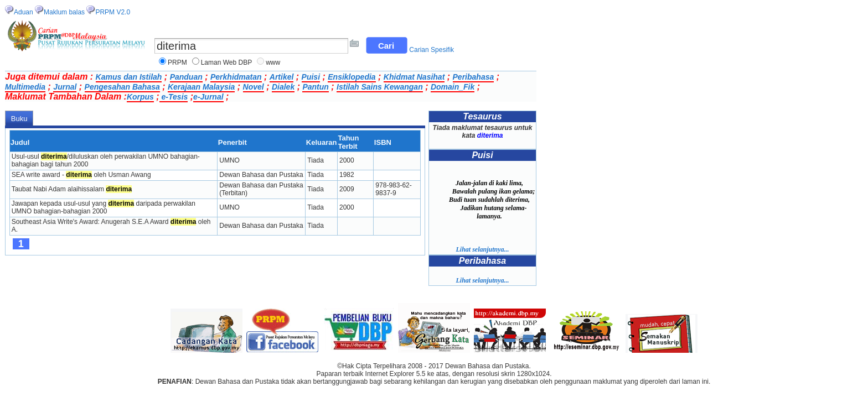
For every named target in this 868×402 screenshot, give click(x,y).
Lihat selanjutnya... (482, 249)
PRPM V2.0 (113, 12)
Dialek (283, 87)
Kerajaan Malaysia (201, 87)
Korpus (140, 97)
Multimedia (25, 87)
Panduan (186, 77)
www (273, 62)
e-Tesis (174, 97)
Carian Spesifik (432, 50)
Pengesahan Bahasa (122, 87)
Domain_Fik (453, 87)
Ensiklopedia (352, 77)
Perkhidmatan (236, 77)
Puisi (311, 77)
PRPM (177, 62)
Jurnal (65, 87)
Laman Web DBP (227, 62)
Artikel (282, 77)
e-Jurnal (208, 97)
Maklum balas (64, 12)
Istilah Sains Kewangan (380, 87)
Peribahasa (474, 77)
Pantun (315, 87)
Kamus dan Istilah (129, 77)
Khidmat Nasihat (414, 77)
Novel (254, 87)
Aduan (24, 12)
